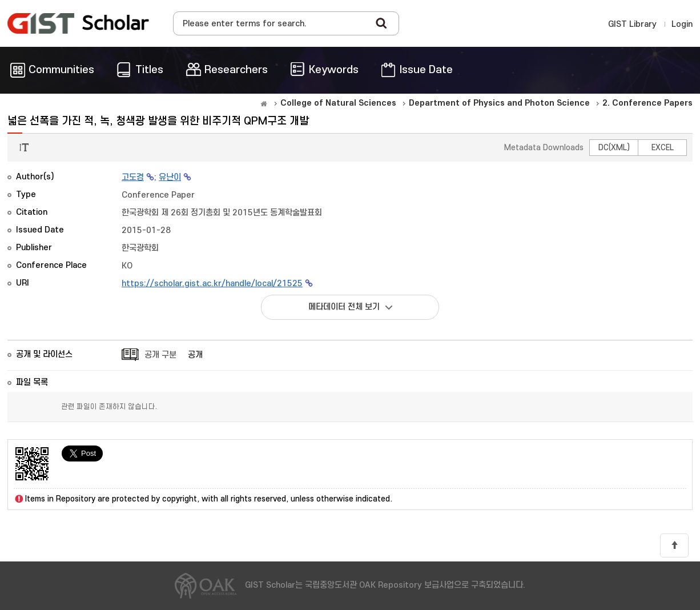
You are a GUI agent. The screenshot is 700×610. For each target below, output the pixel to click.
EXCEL (663, 148)
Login (682, 24)
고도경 (133, 177)
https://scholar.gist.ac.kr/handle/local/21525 (212, 284)
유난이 (170, 177)
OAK (78, 23)
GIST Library (632, 24)
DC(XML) (614, 148)
